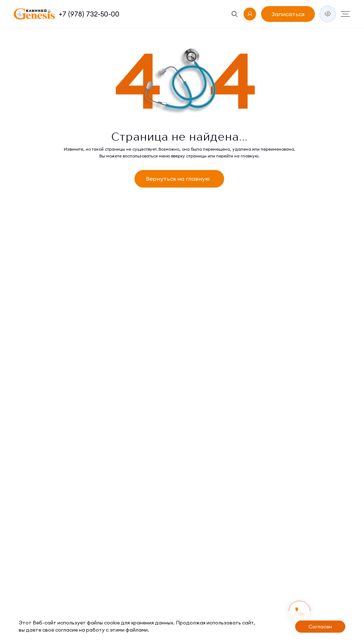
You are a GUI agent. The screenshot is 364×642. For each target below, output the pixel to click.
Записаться (288, 14)
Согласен (320, 627)
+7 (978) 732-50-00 (89, 14)
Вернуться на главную (178, 179)
